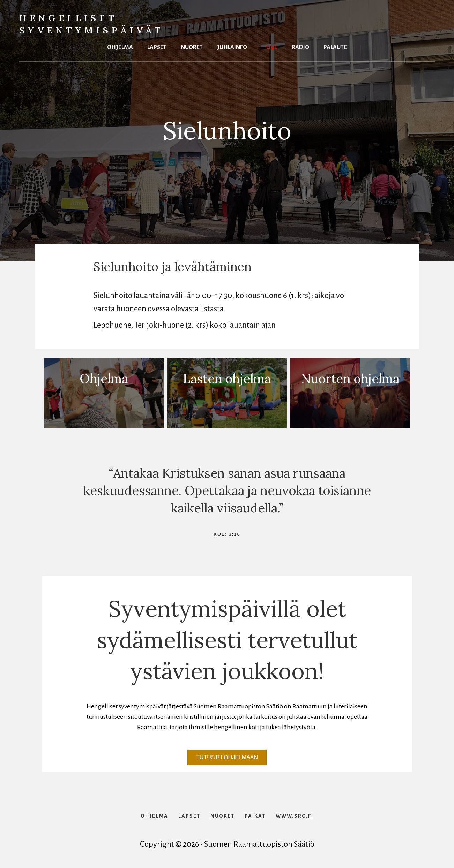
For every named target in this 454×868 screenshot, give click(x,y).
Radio (300, 47)
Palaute (335, 47)
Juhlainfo (232, 47)
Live (272, 47)
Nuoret (192, 47)
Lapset (157, 47)
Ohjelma (120, 47)
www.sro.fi (295, 816)
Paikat (255, 816)
